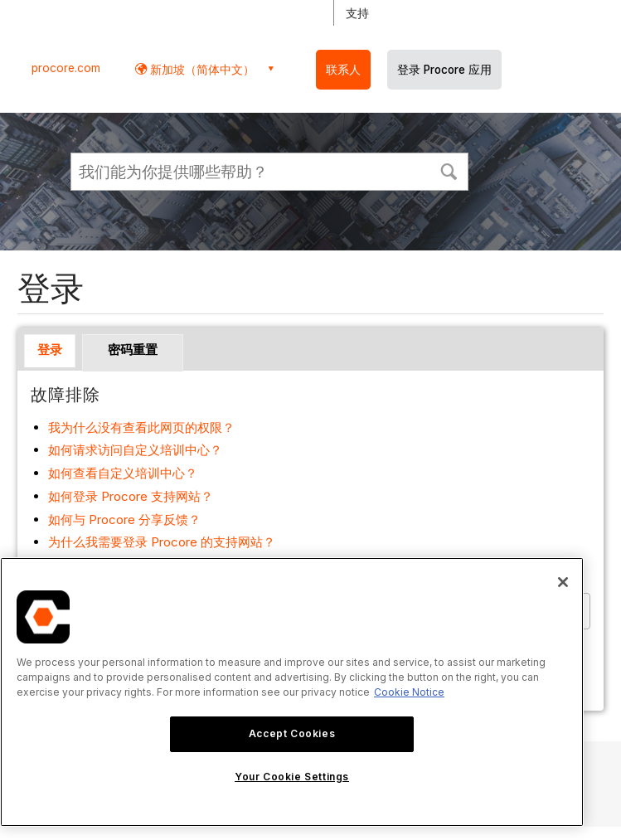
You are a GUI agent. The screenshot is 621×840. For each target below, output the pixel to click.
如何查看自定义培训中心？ (123, 473)
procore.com (66, 68)
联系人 (343, 70)
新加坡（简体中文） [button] (201, 69)
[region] (292, 692)
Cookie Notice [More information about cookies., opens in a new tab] (409, 692)
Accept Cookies (292, 733)
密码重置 (133, 350)
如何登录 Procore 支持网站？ (131, 496)
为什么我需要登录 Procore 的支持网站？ (162, 542)
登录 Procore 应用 (444, 70)
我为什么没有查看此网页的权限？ (141, 427)
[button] (449, 170)
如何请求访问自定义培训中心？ (135, 450)
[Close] (563, 582)
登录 (50, 350)
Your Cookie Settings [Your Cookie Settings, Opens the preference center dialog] (292, 777)
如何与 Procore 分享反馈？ (124, 520)
